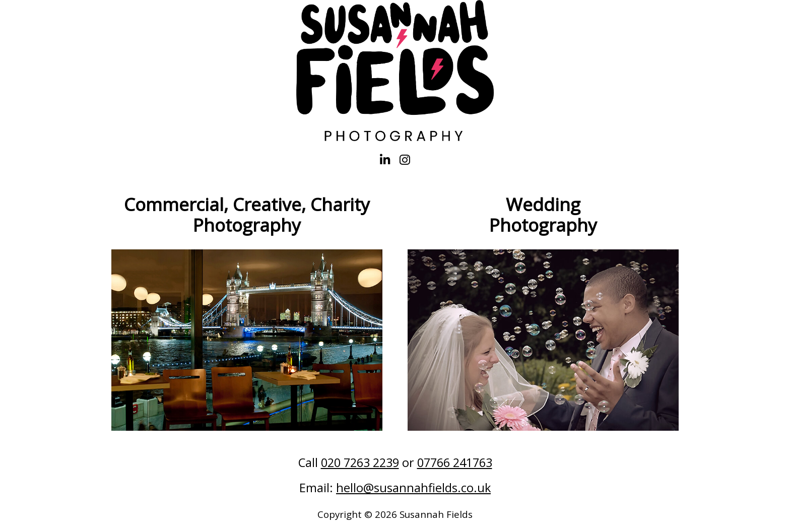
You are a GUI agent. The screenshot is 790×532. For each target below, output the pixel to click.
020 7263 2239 (360, 462)
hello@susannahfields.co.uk (413, 488)
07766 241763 (455, 462)
